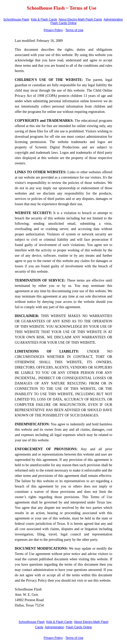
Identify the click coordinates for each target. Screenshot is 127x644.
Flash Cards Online (63, 23)
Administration (113, 20)
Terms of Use (74, 30)
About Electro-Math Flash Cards (80, 20)
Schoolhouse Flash (16, 20)
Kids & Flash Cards (44, 20)
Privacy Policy (53, 30)
